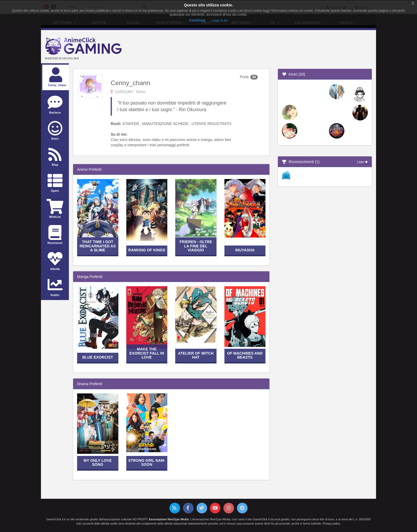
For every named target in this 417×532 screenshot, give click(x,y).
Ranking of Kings (147, 250)
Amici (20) (294, 74)
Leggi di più (220, 20)
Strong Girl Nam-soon (147, 462)
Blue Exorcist (98, 357)
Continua (197, 20)
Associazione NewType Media (169, 519)
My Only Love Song (98, 462)
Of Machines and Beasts (245, 355)
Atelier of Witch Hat (196, 355)
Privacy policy (331, 523)
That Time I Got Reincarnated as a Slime (98, 246)
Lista (362, 162)
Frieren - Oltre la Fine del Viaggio (196, 246)
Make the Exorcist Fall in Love (147, 353)
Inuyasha (245, 250)
